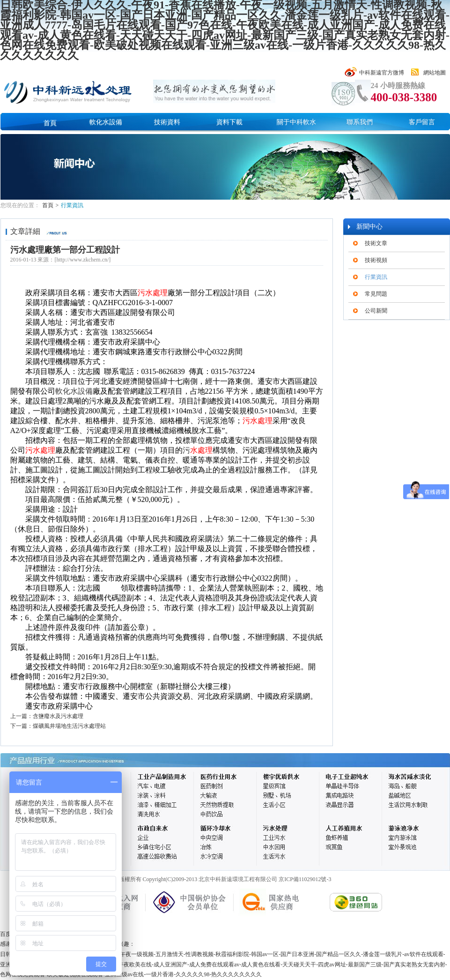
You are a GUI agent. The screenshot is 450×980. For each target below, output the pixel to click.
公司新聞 (376, 311)
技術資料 (167, 122)
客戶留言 (422, 122)
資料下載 (229, 122)
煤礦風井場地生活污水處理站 (69, 726)
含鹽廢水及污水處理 (58, 716)
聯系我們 (360, 122)
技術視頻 (376, 260)
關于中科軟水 (296, 122)
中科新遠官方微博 (382, 73)
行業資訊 (72, 205)
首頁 (50, 123)
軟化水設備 (106, 122)
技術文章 (376, 243)
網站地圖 (435, 73)
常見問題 (376, 294)
